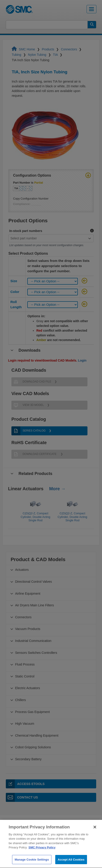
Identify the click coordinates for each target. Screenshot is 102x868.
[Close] (95, 833)
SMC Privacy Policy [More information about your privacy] (42, 854)
